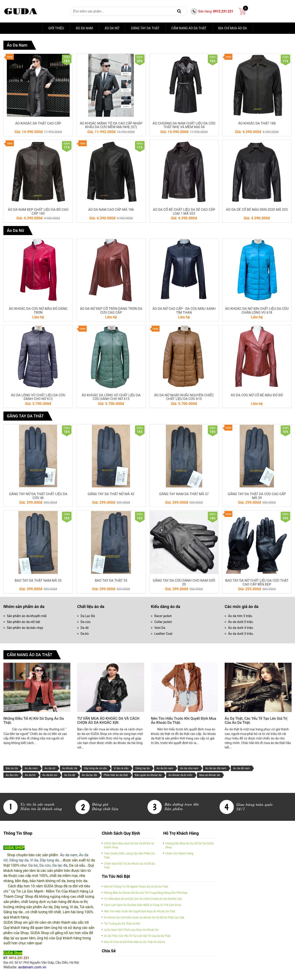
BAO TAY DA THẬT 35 (111, 582)
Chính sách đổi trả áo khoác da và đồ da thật (129, 868)
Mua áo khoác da (210, 777)
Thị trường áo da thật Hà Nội (122, 926)
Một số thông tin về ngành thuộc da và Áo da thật (136, 889)
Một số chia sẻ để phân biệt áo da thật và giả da (135, 944)
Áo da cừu (12, 777)
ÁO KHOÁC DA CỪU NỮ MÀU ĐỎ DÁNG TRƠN (38, 312)
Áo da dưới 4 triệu (241, 629)
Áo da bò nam (165, 770)
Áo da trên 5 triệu (240, 618)
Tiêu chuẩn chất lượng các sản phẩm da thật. (129, 858)
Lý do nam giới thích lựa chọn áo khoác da (131, 932)
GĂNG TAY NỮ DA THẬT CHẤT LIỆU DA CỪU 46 (38, 497)
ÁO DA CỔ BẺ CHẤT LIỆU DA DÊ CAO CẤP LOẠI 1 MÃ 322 (184, 212)
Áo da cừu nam (189, 770)
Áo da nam (84, 28)
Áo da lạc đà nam (216, 770)
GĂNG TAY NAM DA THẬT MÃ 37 (184, 495)
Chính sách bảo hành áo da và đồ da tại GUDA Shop (129, 848)
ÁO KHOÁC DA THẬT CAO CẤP (38, 124)
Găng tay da (142, 770)
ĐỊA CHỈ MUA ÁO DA (233, 28)
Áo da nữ (50, 770)
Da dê (85, 629)
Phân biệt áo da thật (116, 777)
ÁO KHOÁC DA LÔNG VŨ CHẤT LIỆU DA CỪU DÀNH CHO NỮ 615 (111, 398)
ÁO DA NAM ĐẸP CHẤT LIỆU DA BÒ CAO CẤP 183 (38, 212)
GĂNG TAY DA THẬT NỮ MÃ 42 (111, 495)
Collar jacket (163, 623)
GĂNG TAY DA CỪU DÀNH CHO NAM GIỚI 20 (184, 584)
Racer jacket (163, 618)
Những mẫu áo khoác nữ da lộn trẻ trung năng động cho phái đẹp (146, 895)
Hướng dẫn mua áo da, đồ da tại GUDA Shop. (190, 848)
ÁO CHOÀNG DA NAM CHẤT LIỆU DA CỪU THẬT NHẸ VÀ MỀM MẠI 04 (184, 126)
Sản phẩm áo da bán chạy (25, 629)
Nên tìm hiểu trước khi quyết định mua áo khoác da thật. (184, 723)
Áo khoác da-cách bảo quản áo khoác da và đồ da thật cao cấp (144, 920)
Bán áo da (12, 770)
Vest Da (160, 629)
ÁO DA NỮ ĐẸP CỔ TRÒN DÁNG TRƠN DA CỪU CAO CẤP (111, 312)
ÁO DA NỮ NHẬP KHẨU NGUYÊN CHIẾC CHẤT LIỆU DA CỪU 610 (184, 398)
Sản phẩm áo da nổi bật (23, 623)
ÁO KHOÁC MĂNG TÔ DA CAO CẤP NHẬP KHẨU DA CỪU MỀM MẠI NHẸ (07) (111, 126)
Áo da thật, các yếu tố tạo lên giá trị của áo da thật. (256, 723)
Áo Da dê (70, 777)
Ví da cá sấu (121, 770)
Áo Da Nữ (112, 28)
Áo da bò (30, 777)
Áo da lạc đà (89, 777)
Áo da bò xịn (50, 777)
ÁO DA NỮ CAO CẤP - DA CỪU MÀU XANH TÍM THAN (184, 312)
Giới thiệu (56, 28)
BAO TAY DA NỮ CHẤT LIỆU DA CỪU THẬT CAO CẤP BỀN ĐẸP (257, 584)
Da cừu (86, 623)
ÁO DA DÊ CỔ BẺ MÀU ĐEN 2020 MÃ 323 (257, 210)
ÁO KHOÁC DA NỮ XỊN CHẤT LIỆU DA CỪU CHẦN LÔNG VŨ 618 (257, 312)
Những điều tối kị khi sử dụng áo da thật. (34, 723)
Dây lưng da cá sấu (95, 770)
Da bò (85, 635)
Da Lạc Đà (88, 618)
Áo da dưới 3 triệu (241, 635)
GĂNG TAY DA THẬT (145, 28)
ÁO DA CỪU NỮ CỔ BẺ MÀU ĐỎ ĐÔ (257, 396)
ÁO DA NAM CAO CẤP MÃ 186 (111, 210)
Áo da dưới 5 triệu (241, 623)
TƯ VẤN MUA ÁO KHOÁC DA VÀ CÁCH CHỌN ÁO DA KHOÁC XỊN (108, 723)
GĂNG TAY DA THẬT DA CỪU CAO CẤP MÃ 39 (257, 497)
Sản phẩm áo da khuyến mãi (27, 618)
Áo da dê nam (241, 770)
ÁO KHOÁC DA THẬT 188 (257, 124)
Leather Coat (163, 635)
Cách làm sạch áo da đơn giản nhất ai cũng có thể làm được (143, 907)
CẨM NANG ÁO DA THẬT (189, 28)
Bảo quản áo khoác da (148, 777)
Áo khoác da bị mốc (180, 777)
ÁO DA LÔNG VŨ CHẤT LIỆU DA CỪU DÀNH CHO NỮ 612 (38, 398)
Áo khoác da (70, 770)
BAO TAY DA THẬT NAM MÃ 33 (38, 582)
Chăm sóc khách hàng (179, 856)
